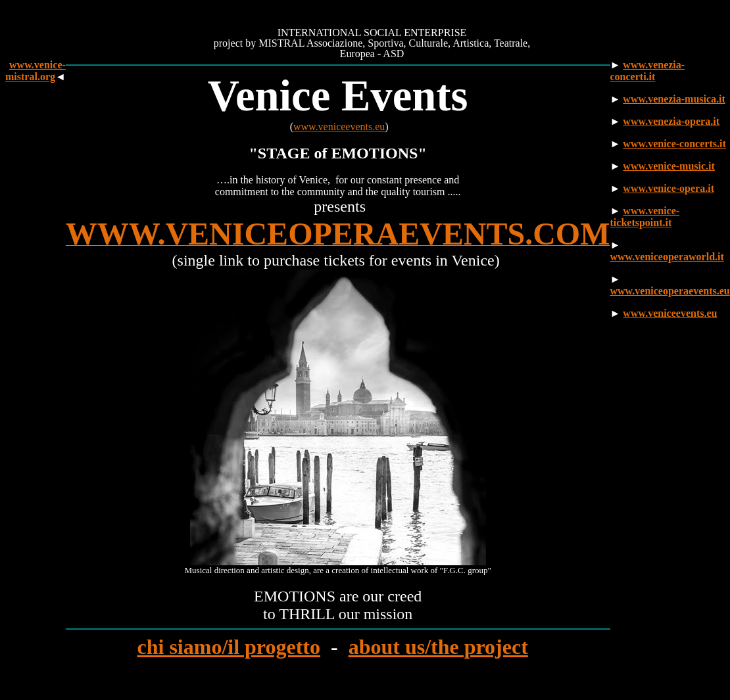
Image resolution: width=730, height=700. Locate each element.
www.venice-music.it (669, 166)
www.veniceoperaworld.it (667, 257)
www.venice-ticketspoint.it (645, 217)
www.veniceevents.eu (339, 127)
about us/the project (438, 647)
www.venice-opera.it (669, 188)
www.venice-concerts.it (674, 144)
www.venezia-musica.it (674, 99)
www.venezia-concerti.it (648, 71)
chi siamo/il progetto (229, 647)
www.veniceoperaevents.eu (670, 291)
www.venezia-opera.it (671, 121)
